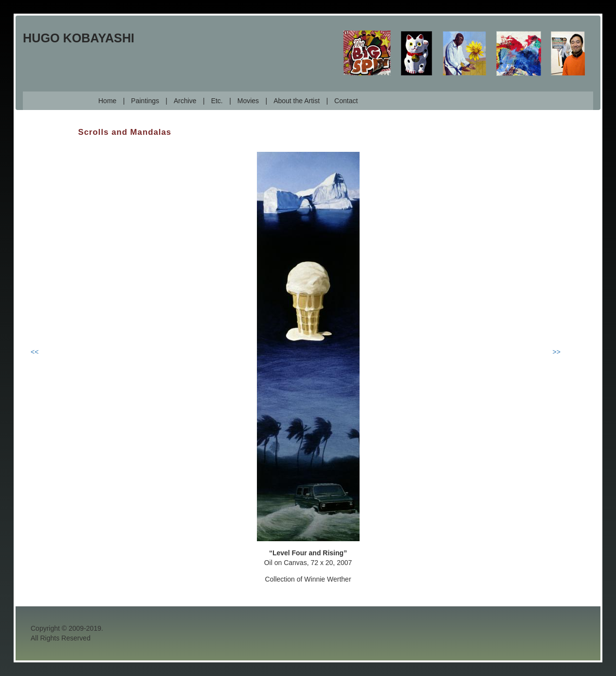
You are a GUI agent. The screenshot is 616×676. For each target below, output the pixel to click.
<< (35, 352)
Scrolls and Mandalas (125, 132)
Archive (185, 101)
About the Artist (297, 101)
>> (557, 352)
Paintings (145, 101)
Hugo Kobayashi (79, 38)
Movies (248, 101)
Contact (346, 101)
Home (107, 101)
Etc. (217, 101)
